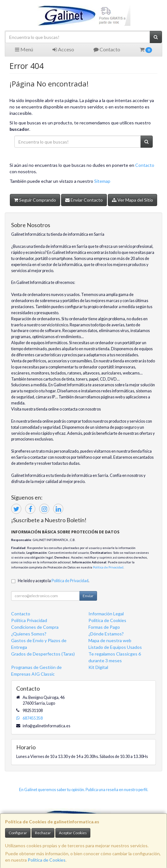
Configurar (18, 833)
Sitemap (102, 181)
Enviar (88, 596)
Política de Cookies (47, 860)
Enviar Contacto (84, 200)
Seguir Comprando (35, 200)
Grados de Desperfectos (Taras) (43, 654)
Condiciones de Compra (35, 627)
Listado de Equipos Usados (115, 647)
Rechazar (43, 833)
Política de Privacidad (108, 567)
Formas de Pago (104, 627)
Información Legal (106, 614)
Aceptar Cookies (73, 833)
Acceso (63, 49)
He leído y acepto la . (54, 581)
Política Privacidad (29, 620)
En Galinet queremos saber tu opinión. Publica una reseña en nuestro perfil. (84, 790)
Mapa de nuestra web (110, 640)
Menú (24, 49)
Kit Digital (98, 667)
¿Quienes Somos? (29, 634)
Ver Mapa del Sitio (132, 200)
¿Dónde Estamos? (106, 634)
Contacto (107, 49)
